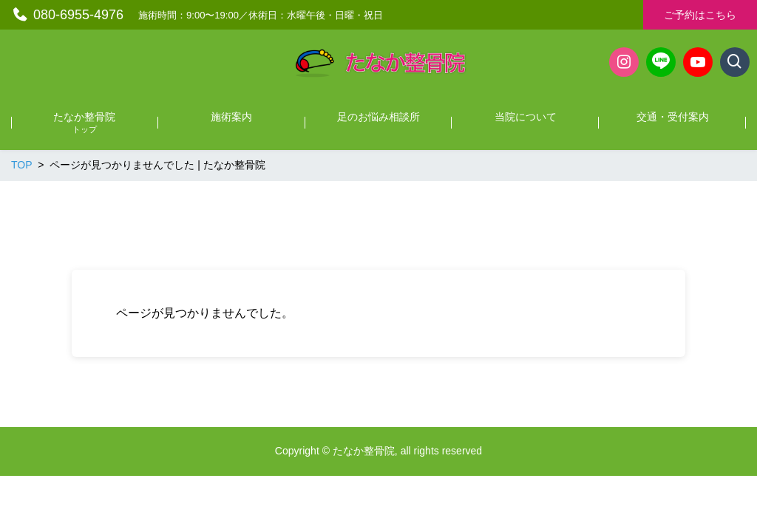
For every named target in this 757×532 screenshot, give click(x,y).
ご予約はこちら (700, 15)
